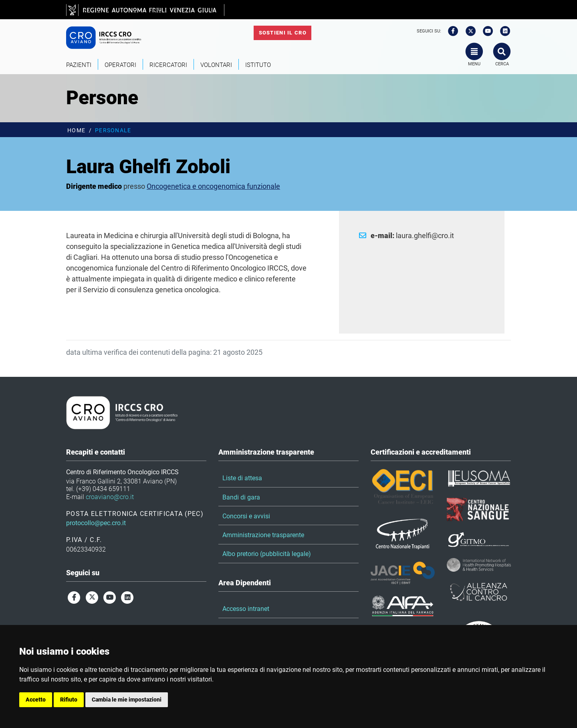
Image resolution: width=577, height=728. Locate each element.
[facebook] (450, 31)
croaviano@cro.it (110, 497)
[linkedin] (503, 31)
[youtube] (485, 31)
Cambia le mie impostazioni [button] (127, 700)
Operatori (120, 65)
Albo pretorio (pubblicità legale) (267, 554)
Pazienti (79, 65)
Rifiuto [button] (69, 700)
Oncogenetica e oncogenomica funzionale (213, 186)
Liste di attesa (242, 478)
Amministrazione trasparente (263, 535)
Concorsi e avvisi (246, 516)
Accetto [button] (36, 700)
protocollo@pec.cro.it (96, 523)
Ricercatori (168, 65)
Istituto (258, 65)
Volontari (216, 65)
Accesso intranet (246, 609)
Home (76, 130)
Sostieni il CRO (283, 33)
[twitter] (468, 31)
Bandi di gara (241, 497)
